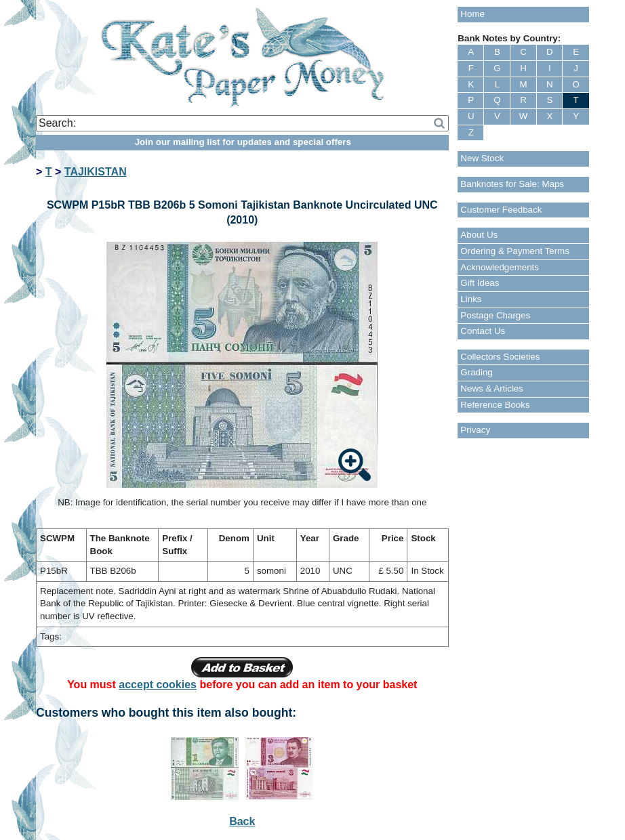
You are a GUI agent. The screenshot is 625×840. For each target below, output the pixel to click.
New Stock (482, 158)
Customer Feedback (501, 210)
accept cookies (158, 685)
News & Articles (492, 388)
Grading (476, 372)
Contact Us (483, 331)
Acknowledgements (500, 267)
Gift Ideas (480, 283)
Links (471, 299)
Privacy (475, 430)
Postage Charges (495, 315)
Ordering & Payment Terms (515, 251)
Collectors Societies (500, 357)
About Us (479, 235)
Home (472, 14)
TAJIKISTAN (96, 172)
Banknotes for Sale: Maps (512, 184)
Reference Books (495, 405)
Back (242, 821)
